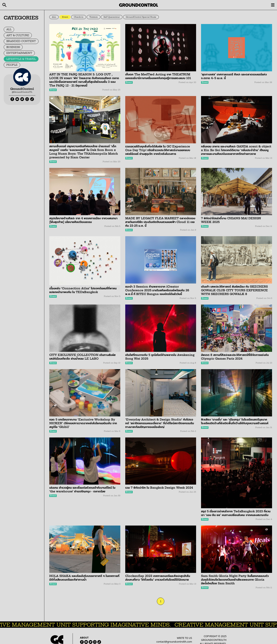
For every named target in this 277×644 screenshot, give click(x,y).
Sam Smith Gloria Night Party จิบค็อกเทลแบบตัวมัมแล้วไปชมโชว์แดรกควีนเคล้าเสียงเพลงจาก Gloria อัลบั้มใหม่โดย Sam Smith (235, 580)
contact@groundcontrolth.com (174, 642)
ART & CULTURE (18, 35)
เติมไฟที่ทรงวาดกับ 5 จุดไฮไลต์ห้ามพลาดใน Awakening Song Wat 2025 (160, 357)
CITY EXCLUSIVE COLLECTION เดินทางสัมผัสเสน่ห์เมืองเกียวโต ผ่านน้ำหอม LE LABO (82, 357)
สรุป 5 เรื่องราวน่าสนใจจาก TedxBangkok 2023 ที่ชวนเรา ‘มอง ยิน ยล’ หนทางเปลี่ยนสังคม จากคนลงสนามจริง (236, 513)
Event (65, 17)
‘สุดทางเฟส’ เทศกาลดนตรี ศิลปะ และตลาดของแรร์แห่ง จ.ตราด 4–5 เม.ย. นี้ (234, 76)
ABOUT (84, 638)
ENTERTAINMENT (19, 53)
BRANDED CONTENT (21, 41)
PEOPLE (12, 65)
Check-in (79, 17)
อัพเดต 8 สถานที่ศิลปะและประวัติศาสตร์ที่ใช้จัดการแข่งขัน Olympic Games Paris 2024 (235, 357)
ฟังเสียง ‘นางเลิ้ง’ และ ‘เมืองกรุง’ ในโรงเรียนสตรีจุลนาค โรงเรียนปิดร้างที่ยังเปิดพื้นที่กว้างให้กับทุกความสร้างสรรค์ (235, 421)
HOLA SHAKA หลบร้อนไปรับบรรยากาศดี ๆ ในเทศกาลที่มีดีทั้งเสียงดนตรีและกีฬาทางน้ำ (84, 578)
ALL (9, 29)
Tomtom (94, 17)
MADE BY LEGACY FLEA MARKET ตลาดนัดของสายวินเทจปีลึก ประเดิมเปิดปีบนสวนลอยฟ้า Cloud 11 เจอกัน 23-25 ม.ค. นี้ (160, 222)
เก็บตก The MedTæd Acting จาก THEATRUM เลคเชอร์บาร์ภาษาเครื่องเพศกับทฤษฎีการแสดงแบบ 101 (158, 76)
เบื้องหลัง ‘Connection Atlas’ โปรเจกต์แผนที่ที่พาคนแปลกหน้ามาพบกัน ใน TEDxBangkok (83, 290)
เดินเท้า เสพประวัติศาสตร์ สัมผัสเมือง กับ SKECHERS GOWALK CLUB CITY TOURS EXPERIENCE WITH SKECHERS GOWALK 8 (234, 290)
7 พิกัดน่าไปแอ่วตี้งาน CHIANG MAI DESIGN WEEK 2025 (231, 220)
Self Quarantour (112, 17)
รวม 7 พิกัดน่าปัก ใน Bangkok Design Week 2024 (159, 488)
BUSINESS (13, 47)
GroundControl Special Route (141, 17)
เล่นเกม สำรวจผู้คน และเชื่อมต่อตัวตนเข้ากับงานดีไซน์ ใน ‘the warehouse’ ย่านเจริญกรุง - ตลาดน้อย (82, 489)
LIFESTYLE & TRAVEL (21, 59)
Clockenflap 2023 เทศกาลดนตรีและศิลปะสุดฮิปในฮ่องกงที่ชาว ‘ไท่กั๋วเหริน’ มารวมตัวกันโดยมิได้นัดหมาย (158, 578)
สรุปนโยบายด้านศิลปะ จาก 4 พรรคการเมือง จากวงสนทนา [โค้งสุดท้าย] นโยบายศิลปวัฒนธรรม (83, 220)
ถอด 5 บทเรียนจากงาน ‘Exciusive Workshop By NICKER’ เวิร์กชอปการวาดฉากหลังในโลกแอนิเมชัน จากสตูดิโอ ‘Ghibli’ (83, 423)
